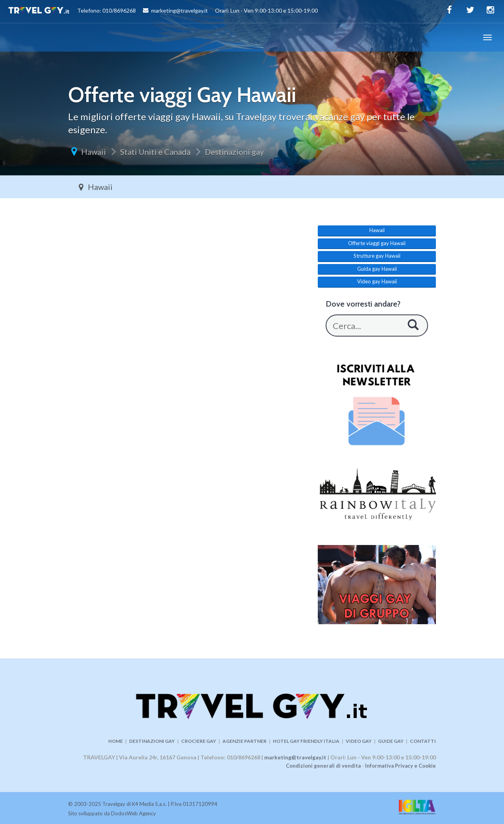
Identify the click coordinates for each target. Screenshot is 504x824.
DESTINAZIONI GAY (152, 741)
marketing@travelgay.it (295, 757)
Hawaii (94, 152)
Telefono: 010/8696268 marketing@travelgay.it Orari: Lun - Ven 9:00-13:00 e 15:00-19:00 (163, 11)
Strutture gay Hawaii (377, 256)
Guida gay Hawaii (377, 269)
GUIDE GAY (391, 741)
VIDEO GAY (359, 741)
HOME (116, 741)
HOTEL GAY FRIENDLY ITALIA (306, 741)
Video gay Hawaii (377, 281)
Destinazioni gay (234, 152)
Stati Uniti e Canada (155, 152)
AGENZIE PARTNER (245, 741)
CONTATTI (423, 741)
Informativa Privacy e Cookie (400, 766)
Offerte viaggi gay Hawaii (377, 243)
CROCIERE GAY (199, 741)
